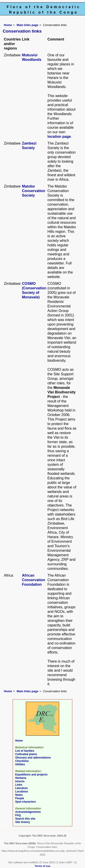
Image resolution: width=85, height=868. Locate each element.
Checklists (22, 761)
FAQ (18, 815)
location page (59, 137)
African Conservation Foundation (34, 580)
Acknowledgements (28, 812)
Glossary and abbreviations (33, 758)
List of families (25, 751)
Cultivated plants (26, 754)
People (20, 798)
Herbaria (21, 778)
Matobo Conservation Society (34, 191)
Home (8, 25)
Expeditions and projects (31, 775)
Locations (22, 792)
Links (19, 785)
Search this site (25, 819)
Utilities (20, 764)
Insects (20, 781)
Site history (23, 822)
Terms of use (42, 866)
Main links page (28, 25)
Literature (21, 788)
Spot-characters (25, 802)
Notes (19, 795)
